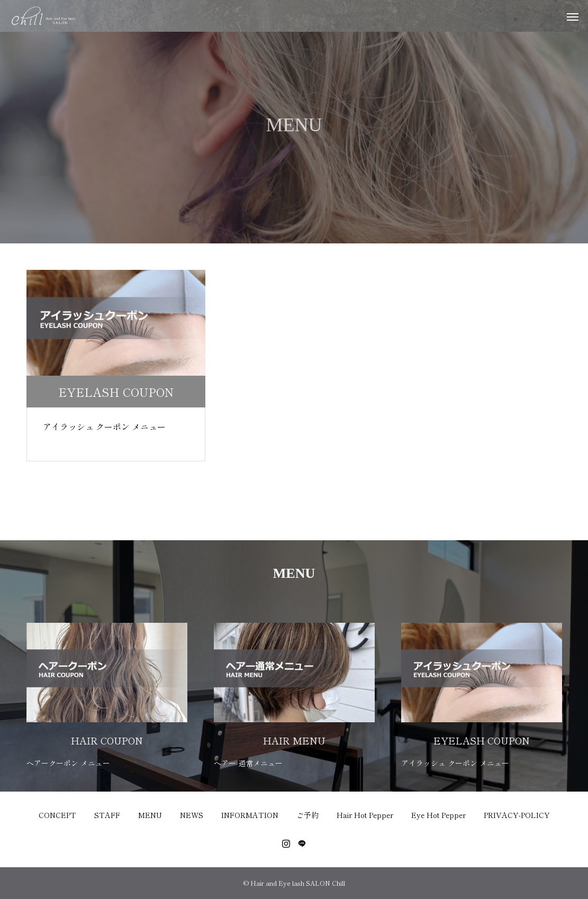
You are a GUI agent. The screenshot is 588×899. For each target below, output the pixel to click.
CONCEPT (57, 815)
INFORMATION (250, 815)
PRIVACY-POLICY (517, 815)
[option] (107, 689)
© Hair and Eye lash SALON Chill (294, 883)
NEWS (192, 815)
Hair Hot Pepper (365, 815)
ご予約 (307, 815)
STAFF (107, 815)
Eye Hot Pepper (438, 815)
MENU (150, 815)
